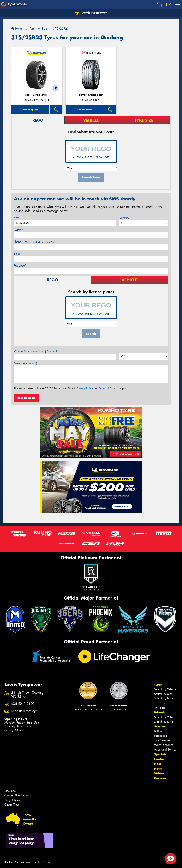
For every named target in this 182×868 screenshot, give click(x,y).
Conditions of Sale (47, 862)
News (158, 769)
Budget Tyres (12, 800)
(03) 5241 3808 (23, 704)
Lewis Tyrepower (91, 13)
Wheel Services (164, 745)
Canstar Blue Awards (17, 795)
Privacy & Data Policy (25, 862)
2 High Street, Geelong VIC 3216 (27, 695)
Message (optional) (26, 363)
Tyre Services (162, 740)
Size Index (11, 791)
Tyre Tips (159, 708)
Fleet (158, 764)
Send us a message (24, 711)
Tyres (158, 685)
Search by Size (163, 694)
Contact (160, 759)
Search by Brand (164, 698)
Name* (18, 230)
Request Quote (26, 398)
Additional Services (166, 750)
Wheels (160, 712)
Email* (18, 254)
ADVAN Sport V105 (91, 95)
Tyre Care (160, 703)
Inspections (161, 736)
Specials (160, 754)
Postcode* (20, 266)
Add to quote (30, 110)
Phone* (34, 242)
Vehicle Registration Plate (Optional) (36, 352)
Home (17, 29)
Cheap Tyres (12, 805)
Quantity (124, 218)
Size (16, 218)
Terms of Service (109, 388)
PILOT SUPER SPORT (37, 95)
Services (160, 726)
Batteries (159, 731)
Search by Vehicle (165, 689)
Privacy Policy (85, 388)
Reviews (160, 778)
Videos (159, 773)
